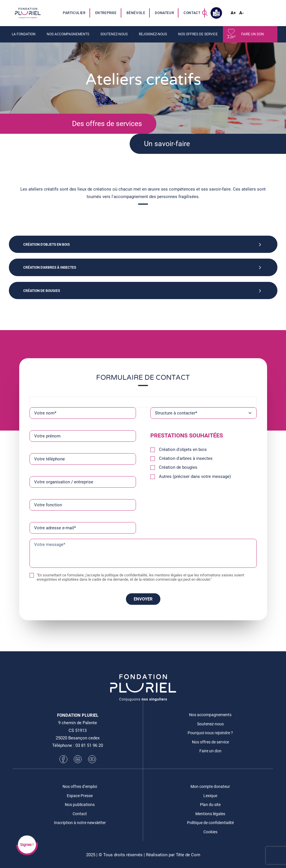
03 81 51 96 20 (89, 745)
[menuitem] (74, 13)
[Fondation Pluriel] (28, 13)
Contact (192, 13)
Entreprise (106, 13)
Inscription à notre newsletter (80, 823)
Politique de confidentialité (210, 823)
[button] (205, 13)
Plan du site (210, 805)
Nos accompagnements (68, 34)
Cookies (210, 832)
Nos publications (80, 805)
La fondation (24, 34)
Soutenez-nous (114, 34)
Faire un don (253, 34)
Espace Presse (80, 796)
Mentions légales (210, 814)
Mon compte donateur (210, 786)
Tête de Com (188, 855)
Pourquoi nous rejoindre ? (210, 733)
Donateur (164, 13)
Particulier (74, 13)
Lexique (210, 796)
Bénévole (136, 13)
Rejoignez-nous (153, 34)
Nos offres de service (198, 34)
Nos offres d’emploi (80, 786)
